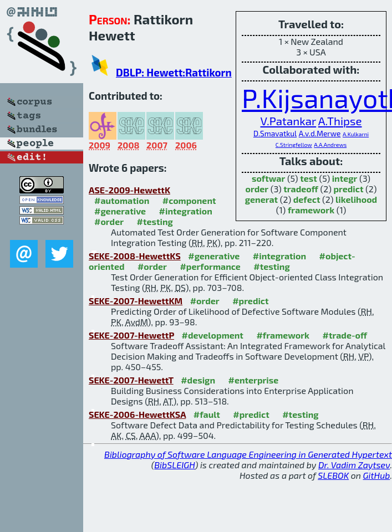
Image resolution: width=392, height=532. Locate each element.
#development (213, 335)
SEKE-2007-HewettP (131, 335)
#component (189, 200)
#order (109, 221)
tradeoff (301, 189)
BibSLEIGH (174, 465)
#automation (122, 200)
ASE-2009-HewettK (129, 190)
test (309, 178)
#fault (207, 414)
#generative (120, 211)
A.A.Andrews (330, 145)
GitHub (377, 475)
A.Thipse (340, 121)
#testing (154, 221)
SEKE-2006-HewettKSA (137, 414)
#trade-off (345, 335)
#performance (210, 266)
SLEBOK (333, 475)
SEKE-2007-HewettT (131, 380)
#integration (186, 211)
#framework (283, 335)
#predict (250, 301)
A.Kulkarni (356, 134)
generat (261, 199)
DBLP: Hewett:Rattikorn (174, 72)
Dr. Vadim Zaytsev (354, 465)
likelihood (356, 199)
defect (307, 199)
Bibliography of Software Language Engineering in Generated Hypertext (248, 454)
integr (345, 178)
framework (311, 210)
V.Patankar (288, 121)
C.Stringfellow (294, 145)
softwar (268, 178)
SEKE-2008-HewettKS (135, 256)
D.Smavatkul (275, 133)
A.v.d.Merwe (320, 133)
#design (198, 380)
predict (348, 189)
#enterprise (253, 380)
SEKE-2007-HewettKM (136, 301)
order (257, 189)
